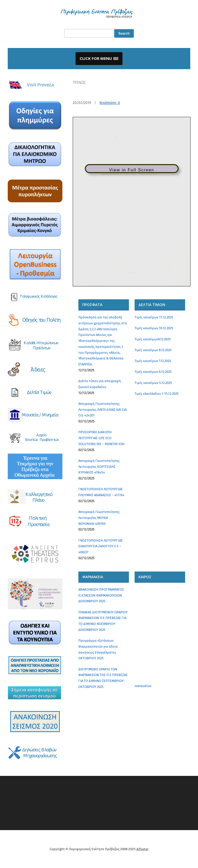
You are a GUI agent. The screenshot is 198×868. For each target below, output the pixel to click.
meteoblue (143, 686)
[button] (99, 59)
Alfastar (142, 849)
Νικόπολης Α (110, 103)
